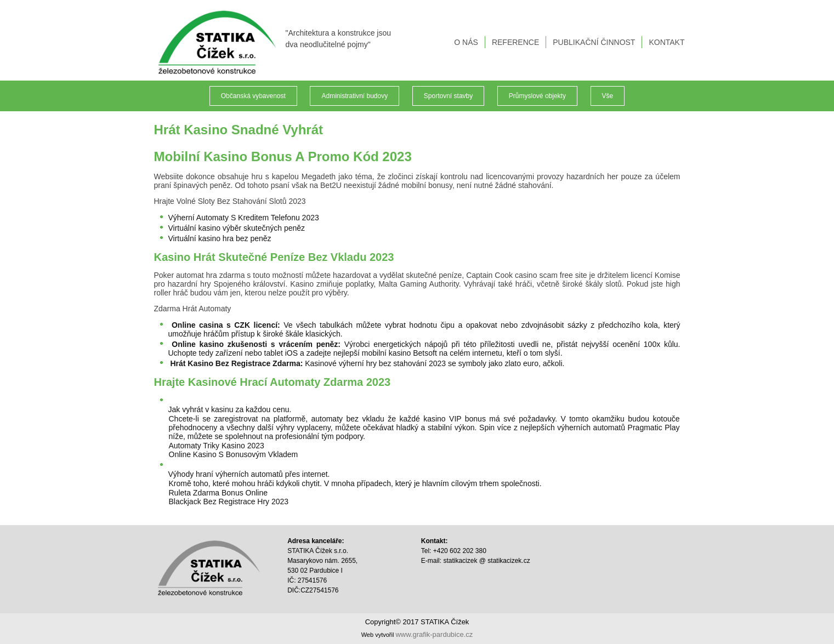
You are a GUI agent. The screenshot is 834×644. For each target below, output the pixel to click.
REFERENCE (515, 42)
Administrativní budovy (354, 96)
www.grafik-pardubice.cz (434, 634)
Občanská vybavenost (253, 96)
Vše (608, 96)
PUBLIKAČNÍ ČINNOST (594, 42)
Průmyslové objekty (537, 96)
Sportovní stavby (448, 96)
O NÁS (466, 42)
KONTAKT (666, 42)
